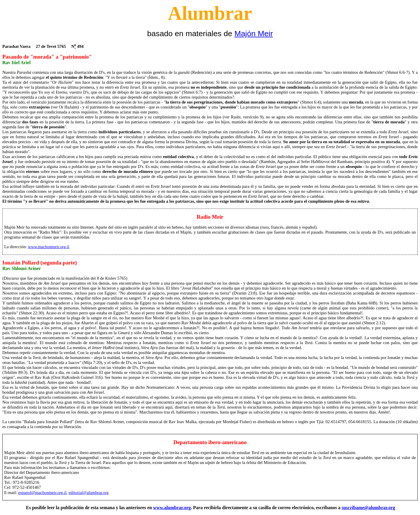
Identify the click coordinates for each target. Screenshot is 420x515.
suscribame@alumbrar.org (368, 508)
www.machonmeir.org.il (49, 247)
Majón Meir (254, 34)
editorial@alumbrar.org (89, 493)
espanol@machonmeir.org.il (42, 493)
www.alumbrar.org (172, 508)
